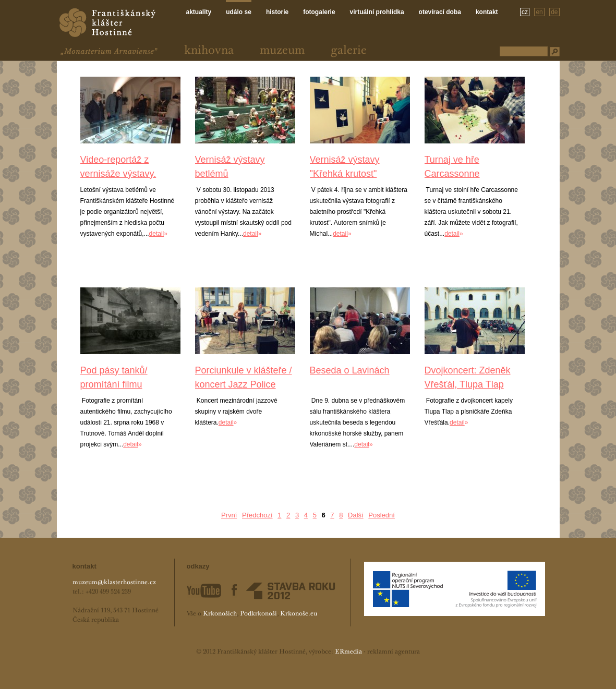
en (539, 12)
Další (356, 515)
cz (525, 12)
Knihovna (209, 51)
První (229, 515)
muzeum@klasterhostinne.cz (114, 583)
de (554, 12)
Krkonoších (220, 614)
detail (157, 234)
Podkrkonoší (258, 614)
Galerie (349, 51)
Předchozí (257, 515)
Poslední (382, 515)
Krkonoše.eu (299, 614)
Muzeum (282, 51)
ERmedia (348, 652)
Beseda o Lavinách (350, 370)
